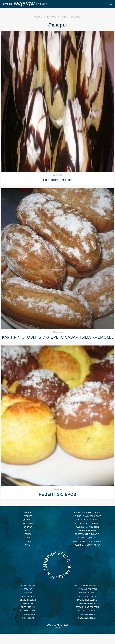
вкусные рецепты (87, 596)
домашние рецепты (87, 600)
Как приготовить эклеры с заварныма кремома (57, 337)
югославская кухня (87, 618)
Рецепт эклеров (57, 494)
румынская (28, 596)
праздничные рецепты (87, 607)
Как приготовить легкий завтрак (25, 4)
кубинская (28, 593)
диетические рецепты (87, 520)
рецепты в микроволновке (87, 516)
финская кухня (87, 614)
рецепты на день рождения (87, 541)
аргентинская (28, 586)
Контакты (57, 628)
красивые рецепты (87, 589)
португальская (28, 611)
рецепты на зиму (87, 531)
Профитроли (57, 180)
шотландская (28, 614)
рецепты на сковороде (87, 523)
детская (28, 589)
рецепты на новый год (87, 527)
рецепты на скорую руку (87, 545)
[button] (111, 4)
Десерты (28, 520)
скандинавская (28, 600)
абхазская (28, 604)
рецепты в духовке (87, 538)
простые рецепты (87, 593)
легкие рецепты (87, 604)
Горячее (28, 516)
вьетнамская (28, 607)
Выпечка (28, 513)
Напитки (28, 534)
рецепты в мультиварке (87, 534)
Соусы (28, 541)
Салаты (28, 538)
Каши (28, 531)
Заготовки (28, 523)
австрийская (28, 618)
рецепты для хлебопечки (87, 513)
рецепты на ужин (87, 611)
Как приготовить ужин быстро (57, 565)
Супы (28, 545)
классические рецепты (87, 586)
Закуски (28, 527)
